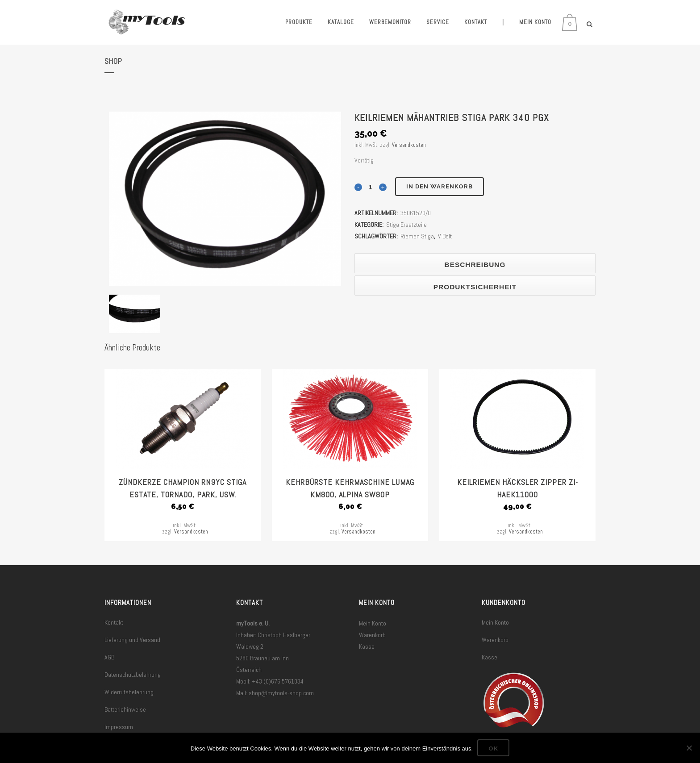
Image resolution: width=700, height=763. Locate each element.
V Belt (445, 236)
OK (493, 748)
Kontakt (114, 622)
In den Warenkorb (440, 186)
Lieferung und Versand (132, 640)
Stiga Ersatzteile (406, 225)
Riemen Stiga (417, 236)
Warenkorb (372, 635)
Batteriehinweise (125, 709)
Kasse (367, 646)
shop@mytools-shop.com (281, 693)
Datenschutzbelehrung (133, 675)
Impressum (119, 727)
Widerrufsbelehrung (129, 692)
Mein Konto (373, 623)
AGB (109, 657)
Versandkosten (409, 145)
